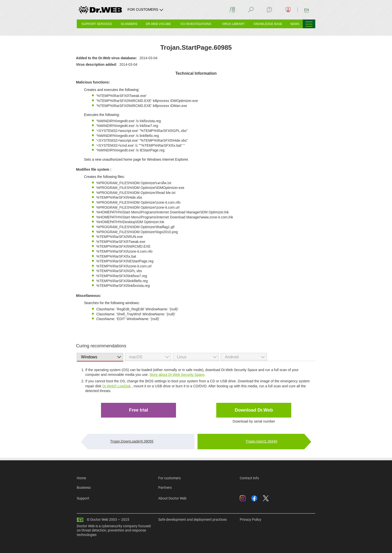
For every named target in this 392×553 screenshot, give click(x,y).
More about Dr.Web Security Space (177, 375)
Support (83, 498)
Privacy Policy (250, 520)
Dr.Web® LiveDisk (116, 386)
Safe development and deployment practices (192, 520)
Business (84, 488)
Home (81, 478)
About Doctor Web (172, 498)
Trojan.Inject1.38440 (261, 441)
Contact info (249, 478)
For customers (169, 478)
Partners (165, 488)
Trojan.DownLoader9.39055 (132, 441)
